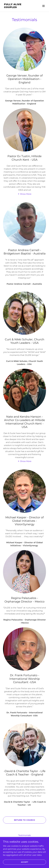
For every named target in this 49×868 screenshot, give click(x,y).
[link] (18, 7)
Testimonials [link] (24, 835)
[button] (43, 6)
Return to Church (24, 820)
